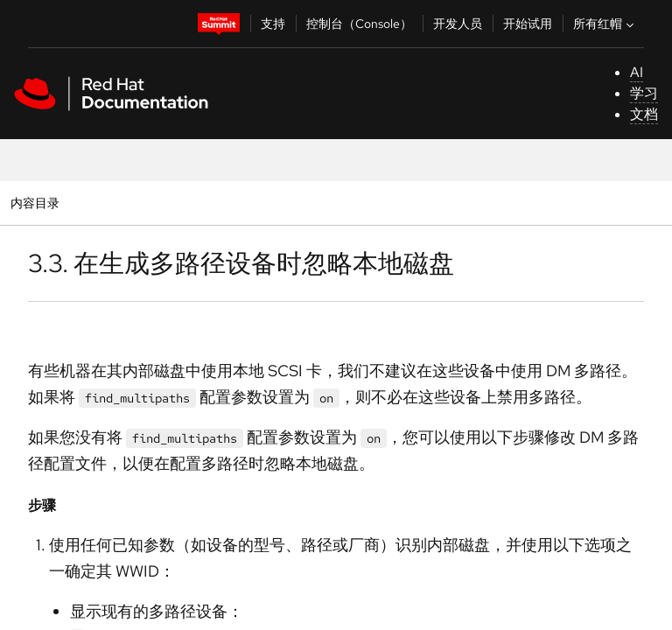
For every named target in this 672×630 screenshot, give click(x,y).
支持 (273, 24)
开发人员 (458, 24)
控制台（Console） (359, 24)
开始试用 (528, 24)
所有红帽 (605, 24)
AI (637, 72)
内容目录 (35, 203)
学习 (644, 93)
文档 (644, 114)
